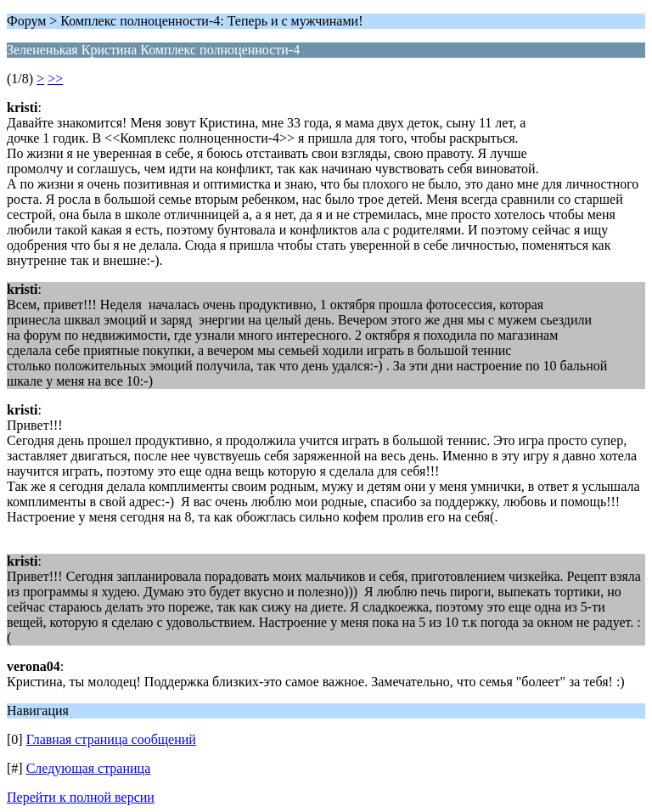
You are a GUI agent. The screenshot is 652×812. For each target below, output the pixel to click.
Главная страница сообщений (111, 739)
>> (55, 79)
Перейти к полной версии (81, 797)
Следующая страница (89, 768)
